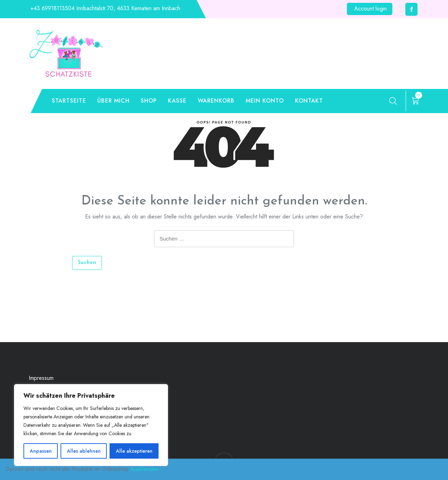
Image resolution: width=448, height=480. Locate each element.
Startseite (69, 101)
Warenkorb (216, 101)
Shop (149, 101)
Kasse (177, 101)
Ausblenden (144, 469)
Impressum (41, 378)
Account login (370, 9)
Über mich (113, 101)
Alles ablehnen (84, 451)
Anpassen (41, 451)
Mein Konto (265, 101)
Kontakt (309, 101)
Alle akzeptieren (134, 451)
